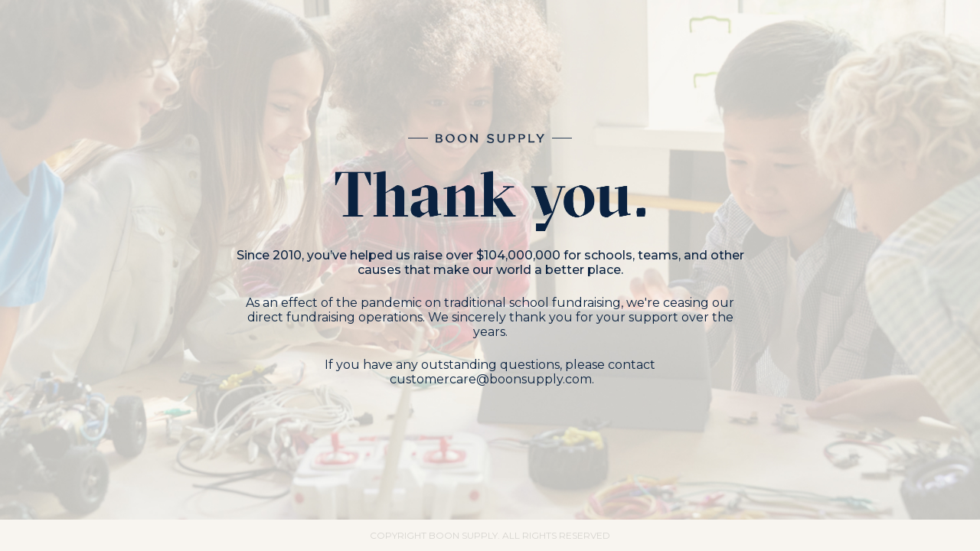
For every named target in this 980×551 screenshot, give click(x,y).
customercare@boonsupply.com (491, 379)
